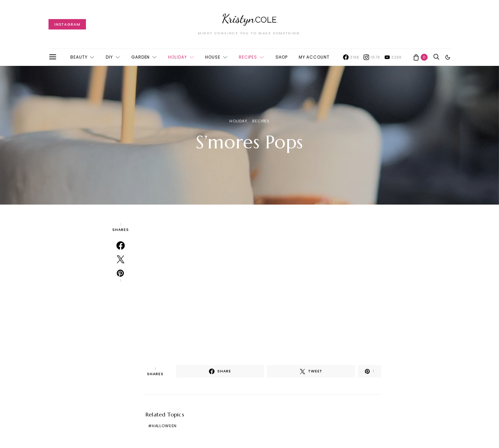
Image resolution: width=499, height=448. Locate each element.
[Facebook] (351, 57)
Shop (282, 57)
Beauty (79, 57)
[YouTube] (393, 57)
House (213, 57)
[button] (448, 57)
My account (314, 57)
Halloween (164, 426)
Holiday (177, 57)
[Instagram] (372, 57)
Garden (141, 57)
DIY (109, 57)
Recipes (248, 57)
